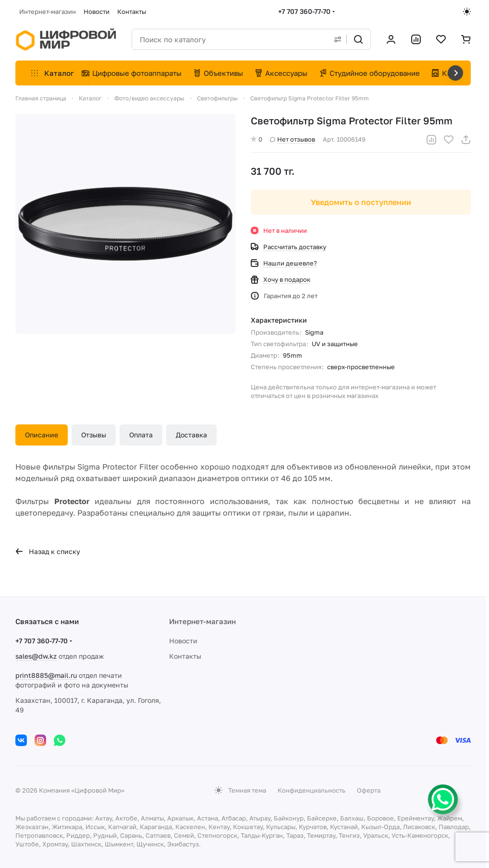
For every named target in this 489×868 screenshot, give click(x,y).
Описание (42, 435)
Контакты (185, 656)
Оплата (141, 435)
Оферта (369, 790)
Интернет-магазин (202, 621)
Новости (183, 641)
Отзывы (94, 435)
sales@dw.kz (36, 656)
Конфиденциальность (312, 790)
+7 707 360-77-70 (304, 11)
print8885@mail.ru (46, 675)
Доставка (191, 435)
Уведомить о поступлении (361, 202)
